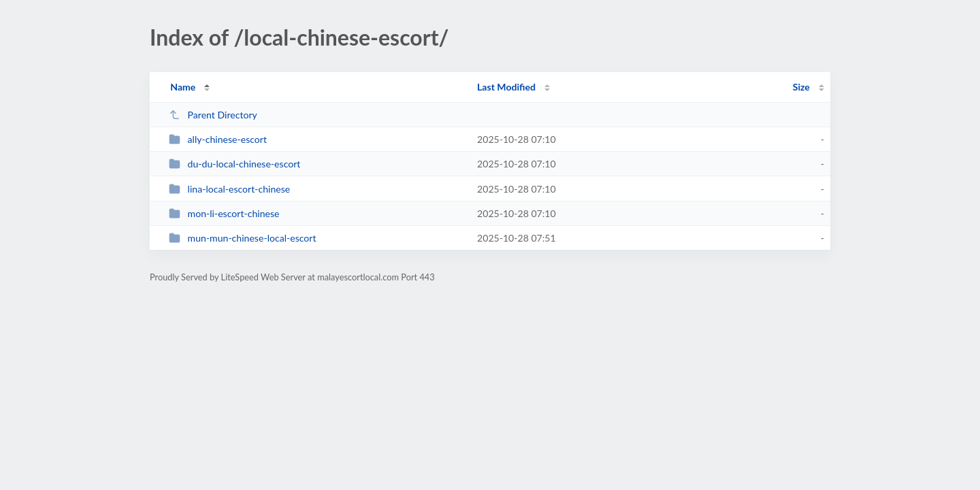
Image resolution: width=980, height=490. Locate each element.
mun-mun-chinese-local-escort (242, 238)
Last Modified (506, 87)
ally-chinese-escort (218, 139)
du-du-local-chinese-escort (234, 164)
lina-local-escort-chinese (229, 189)
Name (183, 87)
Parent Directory (213, 115)
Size (801, 87)
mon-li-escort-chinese (224, 213)
